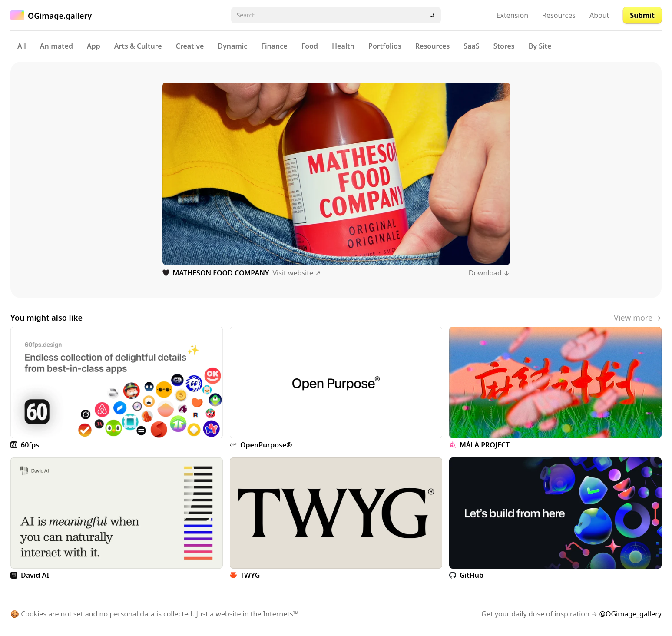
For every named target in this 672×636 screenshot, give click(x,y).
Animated (56, 46)
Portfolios (385, 46)
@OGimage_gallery (631, 614)
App (94, 46)
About (599, 15)
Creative (190, 46)
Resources (559, 15)
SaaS (471, 46)
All (22, 46)
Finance (274, 46)
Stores (504, 46)
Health (343, 46)
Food (310, 46)
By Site (540, 46)
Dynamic (232, 46)
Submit (642, 15)
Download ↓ (489, 273)
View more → (638, 318)
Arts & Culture (138, 46)
